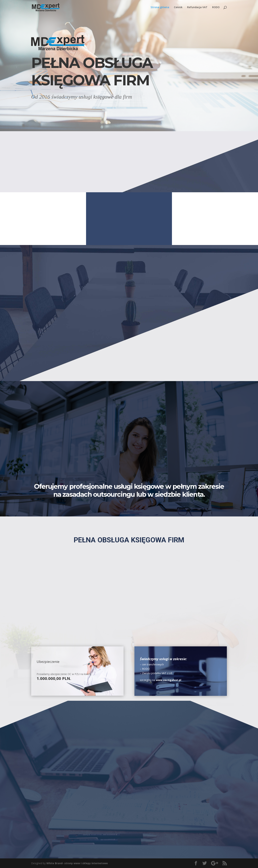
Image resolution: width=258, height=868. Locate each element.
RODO (216, 7)
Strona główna (160, 7)
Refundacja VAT (197, 7)
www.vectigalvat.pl (168, 680)
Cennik (178, 7)
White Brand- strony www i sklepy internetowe (77, 863)
